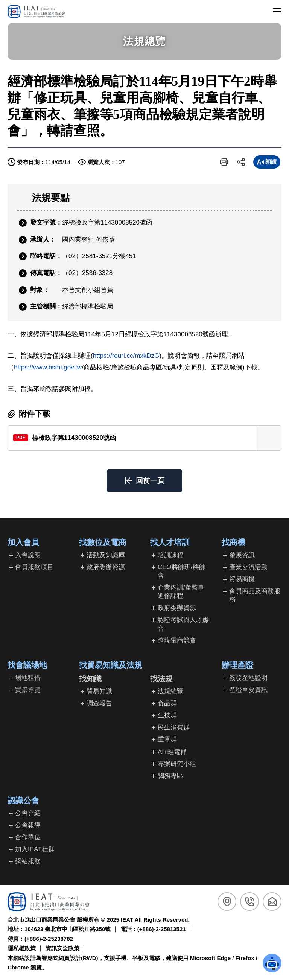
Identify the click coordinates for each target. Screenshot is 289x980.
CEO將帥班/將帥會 (182, 571)
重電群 (167, 739)
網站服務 (28, 861)
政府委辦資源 (106, 567)
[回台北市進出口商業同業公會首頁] (36, 11)
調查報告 (99, 703)
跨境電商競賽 (177, 640)
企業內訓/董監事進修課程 (181, 592)
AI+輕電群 (172, 752)
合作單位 (28, 837)
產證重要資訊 (248, 690)
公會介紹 (28, 813)
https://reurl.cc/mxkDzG (126, 356)
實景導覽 (28, 690)
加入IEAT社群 (35, 849)
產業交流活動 (248, 567)
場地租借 (28, 678)
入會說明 (28, 555)
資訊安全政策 (62, 948)
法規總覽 (170, 691)
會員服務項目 (34, 567)
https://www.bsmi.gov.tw (48, 367)
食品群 (167, 703)
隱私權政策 (22, 948)
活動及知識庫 (106, 555)
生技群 (167, 715)
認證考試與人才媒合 (183, 624)
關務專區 (170, 776)
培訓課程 (170, 555)
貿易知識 (99, 691)
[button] (224, 162)
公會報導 (28, 825)
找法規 (161, 679)
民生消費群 (174, 727)
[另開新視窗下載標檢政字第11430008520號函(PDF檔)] (144, 438)
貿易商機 (242, 579)
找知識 (90, 679)
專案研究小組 (177, 764)
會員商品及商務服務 (255, 595)
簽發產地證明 (248, 678)
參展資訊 (242, 555)
